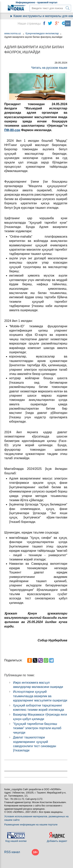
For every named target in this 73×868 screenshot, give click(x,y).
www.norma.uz (13, 33)
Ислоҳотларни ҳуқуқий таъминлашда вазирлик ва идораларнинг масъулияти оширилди (40, 696)
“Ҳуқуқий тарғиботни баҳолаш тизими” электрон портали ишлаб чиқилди (37, 728)
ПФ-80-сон (12, 130)
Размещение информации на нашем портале (31, 825)
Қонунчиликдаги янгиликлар (42, 33)
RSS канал (12, 852)
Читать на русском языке (49, 68)
